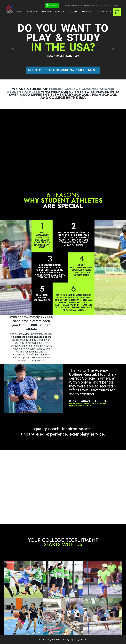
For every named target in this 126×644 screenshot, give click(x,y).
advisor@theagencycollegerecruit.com (82, 5)
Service (59, 12)
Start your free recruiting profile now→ (63, 70)
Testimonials (102, 12)
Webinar (86, 12)
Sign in (117, 12)
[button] (13, 49)
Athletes (73, 12)
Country (45, 12)
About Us (31, 12)
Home (20, 12)
